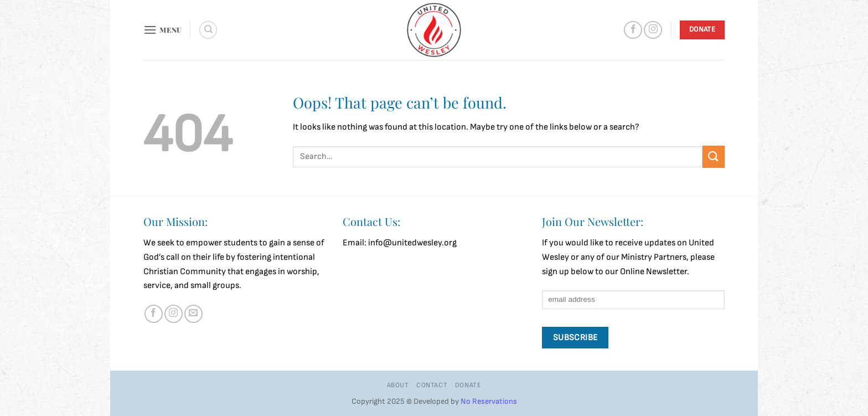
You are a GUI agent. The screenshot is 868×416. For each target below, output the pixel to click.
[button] (163, 30)
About (398, 385)
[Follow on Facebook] (633, 30)
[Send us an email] (193, 314)
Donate (468, 385)
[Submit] (714, 156)
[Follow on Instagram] (653, 30)
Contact (432, 385)
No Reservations (489, 401)
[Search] (208, 30)
